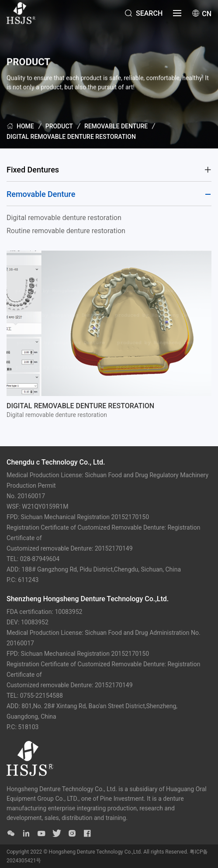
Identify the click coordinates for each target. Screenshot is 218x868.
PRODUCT (59, 126)
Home (20, 126)
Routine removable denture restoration (66, 231)
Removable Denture (116, 126)
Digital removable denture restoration (71, 137)
